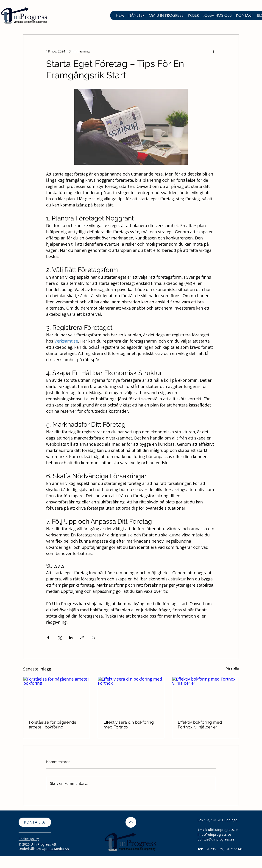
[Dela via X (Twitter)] (60, 638)
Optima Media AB (55, 849)
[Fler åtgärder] (213, 51)
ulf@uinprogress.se (223, 830)
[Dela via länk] (82, 638)
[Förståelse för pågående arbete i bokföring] (57, 695)
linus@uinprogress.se (214, 834)
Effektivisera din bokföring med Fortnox (129, 725)
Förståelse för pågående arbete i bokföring (53, 725)
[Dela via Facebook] (48, 638)
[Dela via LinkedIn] (71, 638)
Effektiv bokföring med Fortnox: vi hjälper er (200, 725)
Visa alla (233, 668)
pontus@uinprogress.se (216, 839)
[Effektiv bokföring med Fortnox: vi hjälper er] (205, 695)
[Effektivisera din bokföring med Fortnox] (131, 695)
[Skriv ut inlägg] (93, 638)
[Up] (131, 822)
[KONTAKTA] (35, 822)
